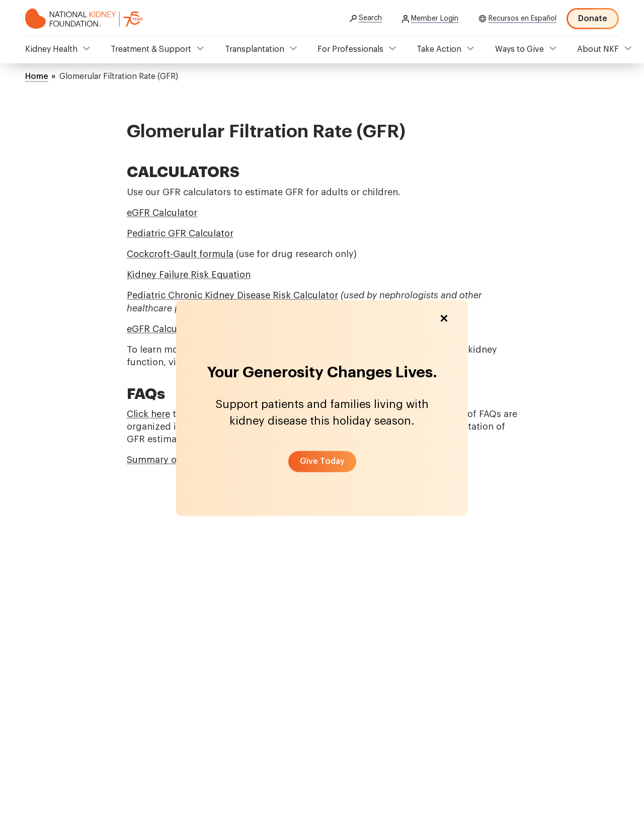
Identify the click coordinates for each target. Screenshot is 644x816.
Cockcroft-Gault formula (180, 254)
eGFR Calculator (162, 213)
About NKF (598, 49)
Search (370, 18)
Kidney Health (51, 49)
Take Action (439, 49)
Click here (148, 414)
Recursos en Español (522, 19)
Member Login (435, 19)
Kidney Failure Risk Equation (189, 275)
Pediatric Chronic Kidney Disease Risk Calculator (232, 295)
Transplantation (255, 49)
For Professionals (350, 49)
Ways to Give (519, 49)
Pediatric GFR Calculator (180, 233)
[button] (322, 461)
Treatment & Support (151, 49)
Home (37, 76)
